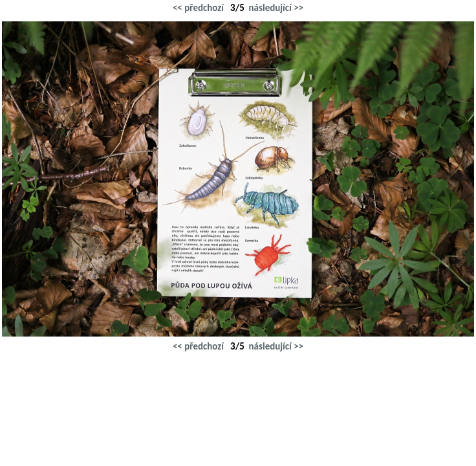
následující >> (276, 8)
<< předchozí (198, 8)
